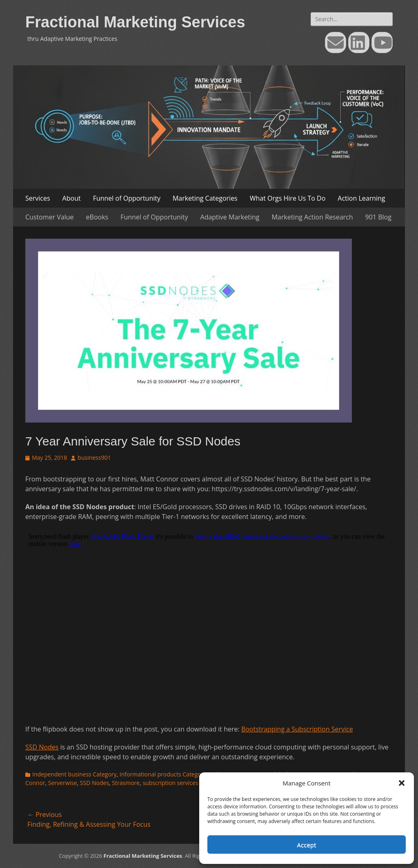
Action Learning (361, 198)
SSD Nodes (42, 747)
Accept (307, 845)
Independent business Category (74, 774)
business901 (94, 457)
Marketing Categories (205, 198)
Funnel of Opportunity (127, 198)
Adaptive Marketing (230, 217)
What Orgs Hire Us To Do (288, 198)
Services (38, 198)
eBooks (97, 217)
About (72, 198)
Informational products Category (163, 774)
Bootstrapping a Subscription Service (297, 729)
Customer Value (50, 217)
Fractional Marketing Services (135, 22)
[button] (402, 783)
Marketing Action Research (312, 217)
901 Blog (378, 217)
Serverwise (63, 783)
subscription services (170, 783)
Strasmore (126, 783)
